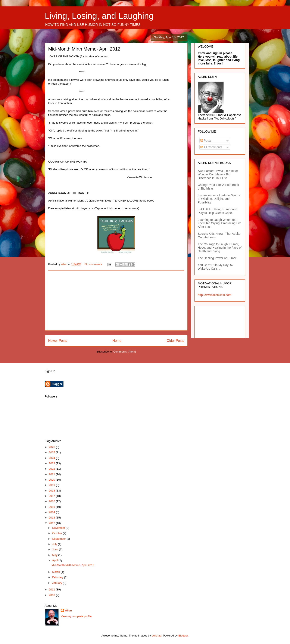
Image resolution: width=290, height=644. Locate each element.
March (56, 572)
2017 (52, 496)
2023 (52, 463)
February (58, 577)
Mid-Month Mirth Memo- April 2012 (84, 49)
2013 (52, 518)
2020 (52, 480)
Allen (68, 610)
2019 (52, 485)
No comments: (94, 264)
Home (117, 341)
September (59, 539)
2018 (52, 491)
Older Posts (175, 341)
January (57, 583)
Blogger (183, 636)
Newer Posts (58, 341)
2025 (52, 452)
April (55, 560)
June (56, 549)
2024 (52, 458)
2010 (52, 595)
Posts (206, 140)
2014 (52, 512)
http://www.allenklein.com (215, 295)
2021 (52, 474)
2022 (52, 469)
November (59, 528)
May (55, 555)
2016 (52, 501)
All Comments (211, 147)
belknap (157, 636)
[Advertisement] (116, 300)
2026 (52, 447)
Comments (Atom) (125, 352)
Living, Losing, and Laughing (99, 16)
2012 (52, 523)
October (57, 533)
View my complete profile (76, 616)
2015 (52, 507)
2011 (52, 589)
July (55, 544)
